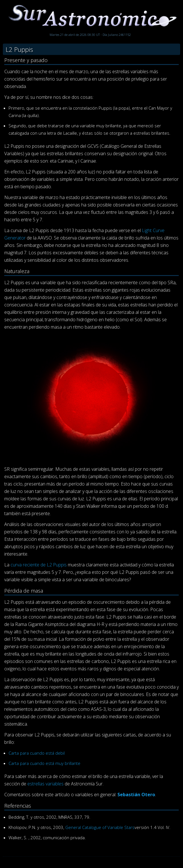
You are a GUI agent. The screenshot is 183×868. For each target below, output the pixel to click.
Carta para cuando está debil (37, 753)
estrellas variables (45, 784)
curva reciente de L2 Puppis (39, 565)
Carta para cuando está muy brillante (44, 763)
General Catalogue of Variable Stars (100, 827)
